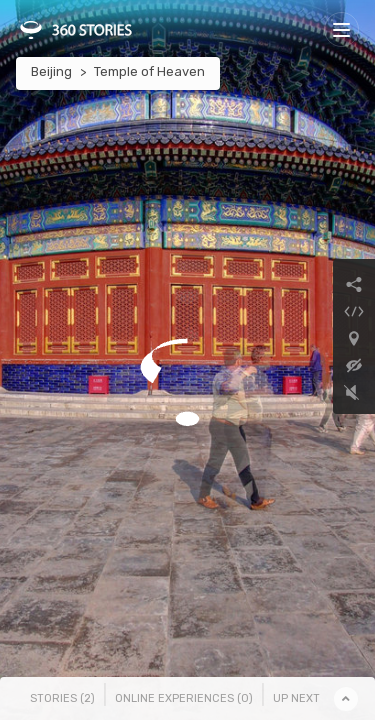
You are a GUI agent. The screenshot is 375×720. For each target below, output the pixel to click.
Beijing (51, 71)
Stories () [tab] (62, 698)
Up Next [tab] (296, 698)
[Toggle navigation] (341, 29)
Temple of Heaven (149, 71)
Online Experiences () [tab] (184, 698)
